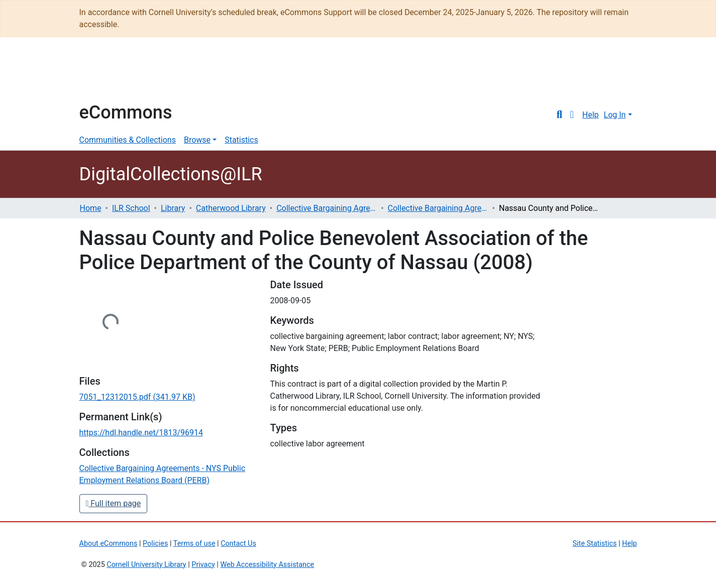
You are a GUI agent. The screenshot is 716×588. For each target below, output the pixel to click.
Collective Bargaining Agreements (327, 208)
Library (173, 208)
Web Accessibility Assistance (267, 565)
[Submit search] (559, 115)
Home (91, 208)
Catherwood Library (231, 208)
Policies (155, 544)
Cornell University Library (146, 565)
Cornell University (105, 74)
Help (591, 115)
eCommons (126, 112)
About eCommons (109, 544)
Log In (615, 115)
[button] (572, 115)
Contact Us (238, 544)
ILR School (131, 208)
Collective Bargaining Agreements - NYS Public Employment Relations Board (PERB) (438, 208)
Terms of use (194, 544)
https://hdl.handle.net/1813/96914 (141, 433)
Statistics (241, 140)
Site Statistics (595, 544)
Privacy (203, 565)
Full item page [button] (114, 503)
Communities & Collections (128, 140)
